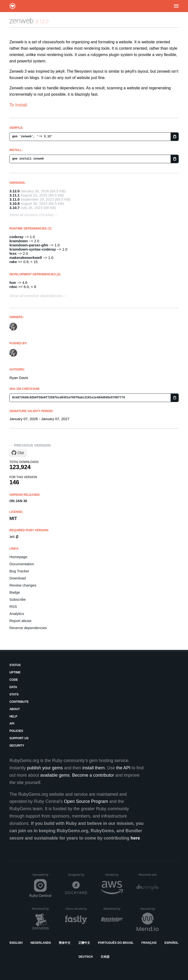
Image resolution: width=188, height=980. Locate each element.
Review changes (23, 585)
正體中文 (84, 943)
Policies (16, 731)
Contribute (19, 702)
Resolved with (149, 875)
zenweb (21, 21)
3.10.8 (14, 203)
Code (14, 680)
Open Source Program (86, 801)
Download (18, 578)
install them (94, 768)
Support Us (19, 738)
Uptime (15, 672)
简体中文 (65, 943)
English (16, 943)
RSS (13, 606)
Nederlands (41, 943)
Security (17, 746)
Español (171, 943)
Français (149, 943)
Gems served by (76, 909)
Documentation (22, 564)
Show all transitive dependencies (36, 296)
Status (15, 665)
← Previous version (30, 445)
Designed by (78, 875)
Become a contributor (93, 775)
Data (13, 687)
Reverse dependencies (28, 628)
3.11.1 (14, 195)
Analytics (17, 614)
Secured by (149, 909)
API (12, 724)
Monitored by (42, 909)
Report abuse (20, 621)
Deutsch (86, 957)
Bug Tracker (19, 571)
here (135, 838)
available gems (55, 775)
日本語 (105, 957)
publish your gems (45, 768)
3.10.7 (14, 208)
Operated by (42, 876)
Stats (14, 694)
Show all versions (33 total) (31, 215)
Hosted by (114, 875)
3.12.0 (14, 191)
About (15, 709)
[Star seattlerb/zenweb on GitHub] (18, 453)
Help (13, 716)
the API (123, 768)
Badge (15, 592)
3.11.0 (14, 199)
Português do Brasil (116, 943)
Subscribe (18, 599)
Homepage (18, 557)
